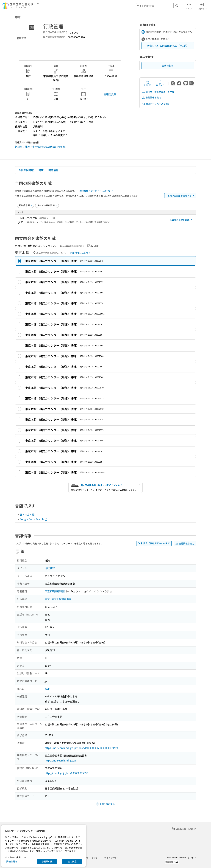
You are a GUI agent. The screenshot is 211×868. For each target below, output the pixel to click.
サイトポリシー (112, 858)
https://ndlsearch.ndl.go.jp (60, 760)
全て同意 (72, 861)
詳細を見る (110, 94)
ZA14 (48, 689)
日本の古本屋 (29, 514)
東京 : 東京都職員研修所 (58, 599)
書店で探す (168, 66)
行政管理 (50, 568)
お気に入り (148, 83)
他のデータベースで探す (156, 104)
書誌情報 (53, 170)
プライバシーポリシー (89, 858)
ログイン (202, 6)
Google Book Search (33, 519)
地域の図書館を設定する (181, 196)
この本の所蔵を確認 (181, 220)
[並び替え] (25, 205)
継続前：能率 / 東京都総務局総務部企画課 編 (40, 147)
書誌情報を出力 (152, 97)
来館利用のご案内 (81, 253)
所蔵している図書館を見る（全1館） (168, 46)
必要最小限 (47, 861)
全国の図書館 (26, 170)
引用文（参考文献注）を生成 (158, 92)
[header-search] (158, 6)
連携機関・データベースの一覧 (97, 191)
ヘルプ (189, 6)
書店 (41, 170)
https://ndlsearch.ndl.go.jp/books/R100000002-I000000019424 (81, 748)
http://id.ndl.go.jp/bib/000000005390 (66, 773)
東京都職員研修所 (55, 591)
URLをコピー (160, 83)
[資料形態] (47, 205)
